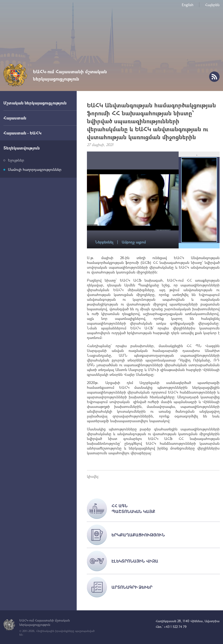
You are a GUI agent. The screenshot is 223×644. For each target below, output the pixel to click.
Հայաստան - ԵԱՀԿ (22, 133)
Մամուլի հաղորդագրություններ (35, 169)
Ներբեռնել (104, 242)
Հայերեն (212, 5)
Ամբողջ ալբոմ (134, 242)
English (188, 5)
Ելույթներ (16, 160)
